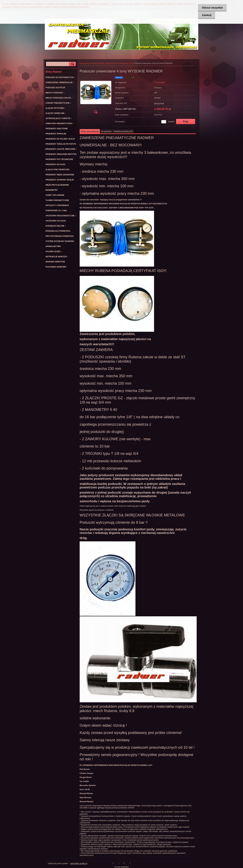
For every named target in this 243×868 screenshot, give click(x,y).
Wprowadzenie (85, 63)
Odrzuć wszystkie (212, 8)
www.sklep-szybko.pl (79, 864)
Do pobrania (106, 132)
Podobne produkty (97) (123, 132)
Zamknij (207, 15)
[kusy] (164, 122)
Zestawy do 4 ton (126, 63)
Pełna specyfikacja (90, 131)
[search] (72, 64)
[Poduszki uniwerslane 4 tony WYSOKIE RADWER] (96, 96)
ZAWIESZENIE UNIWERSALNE (105, 63)
